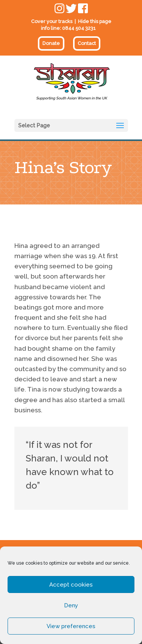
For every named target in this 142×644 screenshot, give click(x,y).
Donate (51, 43)
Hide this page (95, 21)
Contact (87, 43)
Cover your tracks (52, 21)
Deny (71, 605)
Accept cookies (71, 585)
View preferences (71, 626)
